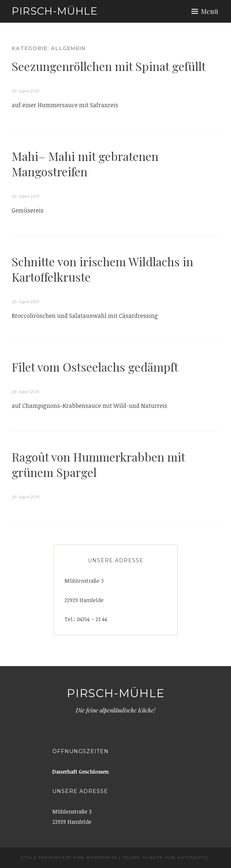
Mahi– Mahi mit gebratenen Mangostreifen (85, 164)
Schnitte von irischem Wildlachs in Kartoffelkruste (103, 269)
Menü (210, 11)
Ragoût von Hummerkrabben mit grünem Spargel (98, 464)
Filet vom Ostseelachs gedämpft (95, 367)
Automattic (193, 858)
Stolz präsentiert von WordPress (69, 858)
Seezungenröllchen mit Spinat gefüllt (109, 66)
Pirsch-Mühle (55, 11)
